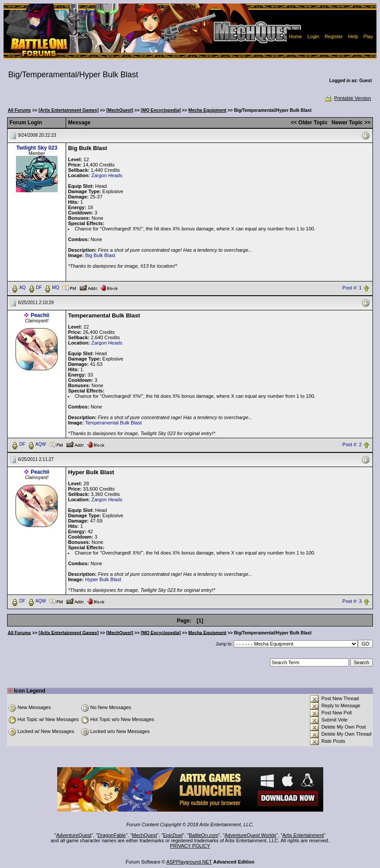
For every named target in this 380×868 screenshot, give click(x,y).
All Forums (19, 110)
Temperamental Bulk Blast (114, 423)
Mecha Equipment (208, 110)
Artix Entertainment (303, 835)
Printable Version (347, 98)
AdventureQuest (74, 835)
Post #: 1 (352, 288)
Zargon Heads (107, 175)
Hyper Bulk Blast (103, 579)
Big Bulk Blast (100, 255)
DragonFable (112, 835)
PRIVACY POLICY (190, 846)
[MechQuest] (120, 110)
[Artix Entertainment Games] (69, 110)
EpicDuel (173, 835)
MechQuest (145, 835)
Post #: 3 (352, 601)
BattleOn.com (204, 835)
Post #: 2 (352, 444)
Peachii (40, 315)
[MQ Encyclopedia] (161, 110)
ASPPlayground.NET (189, 862)
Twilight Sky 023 (37, 148)
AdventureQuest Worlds (250, 835)
